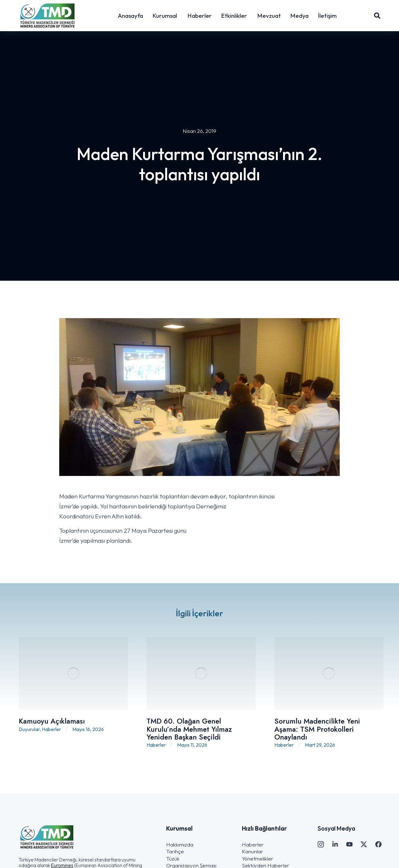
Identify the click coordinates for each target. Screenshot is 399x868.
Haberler (51, 729)
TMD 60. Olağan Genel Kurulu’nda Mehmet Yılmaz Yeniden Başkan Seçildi (189, 729)
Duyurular (29, 729)
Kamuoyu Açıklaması (52, 721)
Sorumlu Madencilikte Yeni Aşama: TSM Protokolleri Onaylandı (317, 729)
